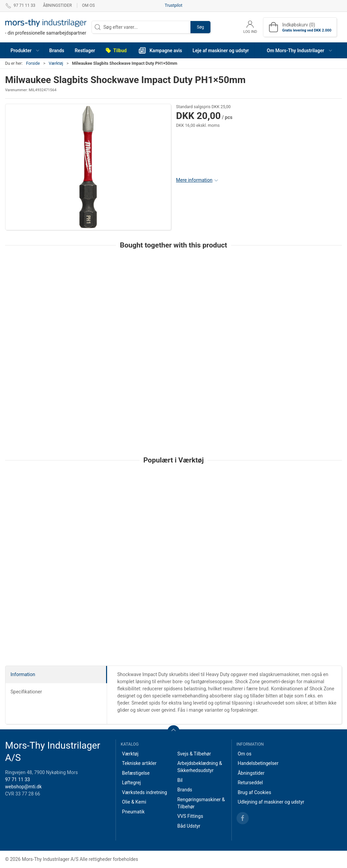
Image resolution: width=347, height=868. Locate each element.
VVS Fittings (190, 816)
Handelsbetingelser (258, 763)
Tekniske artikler (139, 763)
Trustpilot (173, 5)
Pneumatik (133, 812)
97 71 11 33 (17, 780)
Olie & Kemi (134, 802)
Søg (200, 27)
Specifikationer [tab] (26, 692)
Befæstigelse (136, 773)
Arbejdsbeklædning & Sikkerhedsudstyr (200, 767)
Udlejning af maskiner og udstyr (271, 802)
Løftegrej (131, 783)
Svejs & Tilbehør (194, 754)
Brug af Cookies (254, 792)
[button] (25, 50)
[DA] (46, 27)
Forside (33, 63)
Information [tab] (23, 674)
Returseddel (250, 783)
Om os (88, 5)
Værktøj (56, 63)
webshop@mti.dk (23, 787)
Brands (185, 790)
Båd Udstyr (189, 826)
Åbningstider (57, 5)
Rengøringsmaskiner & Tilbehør (201, 803)
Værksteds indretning (145, 792)
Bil (180, 780)
